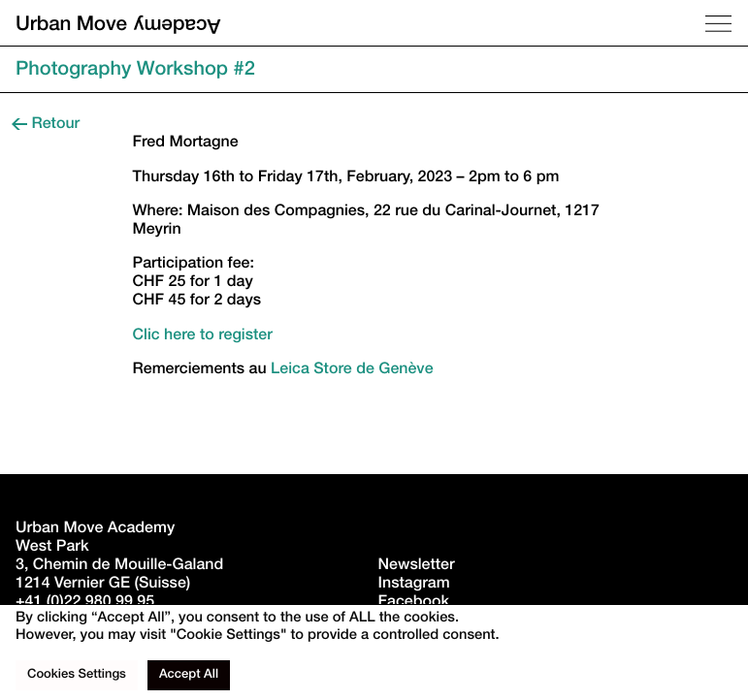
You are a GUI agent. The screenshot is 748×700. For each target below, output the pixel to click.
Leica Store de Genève (352, 370)
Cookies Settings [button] (77, 675)
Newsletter (417, 566)
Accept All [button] (189, 675)
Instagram (414, 585)
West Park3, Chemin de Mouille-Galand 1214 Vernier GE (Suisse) (122, 566)
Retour (46, 125)
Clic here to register (203, 336)
